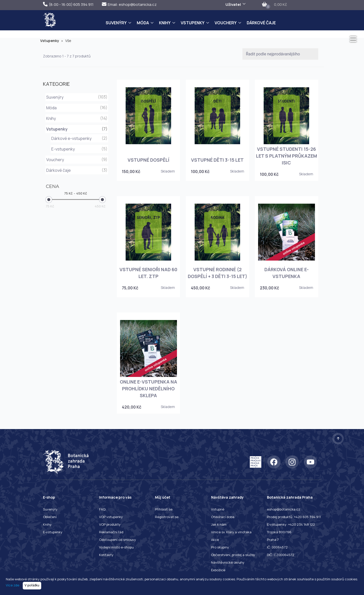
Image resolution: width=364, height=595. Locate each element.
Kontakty (106, 555)
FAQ (102, 509)
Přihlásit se (164, 509)
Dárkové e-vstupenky (71, 138)
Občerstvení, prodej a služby (233, 555)
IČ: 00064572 (277, 547)
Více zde (13, 585)
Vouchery (226, 23)
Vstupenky (193, 23)
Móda (143, 23)
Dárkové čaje (261, 23)
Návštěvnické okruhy (228, 562)
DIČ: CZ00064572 (281, 555)
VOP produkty (110, 524)
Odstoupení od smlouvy (118, 540)
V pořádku (32, 585)
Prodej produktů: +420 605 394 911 (294, 517)
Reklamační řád (111, 532)
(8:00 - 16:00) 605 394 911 (68, 4)
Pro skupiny (220, 547)
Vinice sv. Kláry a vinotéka (231, 532)
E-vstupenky (63, 149)
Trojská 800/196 (279, 532)
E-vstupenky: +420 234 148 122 (291, 524)
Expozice (218, 570)
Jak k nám (219, 524)
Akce (215, 540)
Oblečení (50, 517)
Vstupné (218, 509)
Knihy (165, 23)
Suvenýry (116, 23)
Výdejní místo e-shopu (116, 547)
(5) (104, 149)
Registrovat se (167, 517)
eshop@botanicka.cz (284, 509)
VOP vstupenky (111, 517)
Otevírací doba (223, 517)
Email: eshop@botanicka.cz (129, 4)
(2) (105, 138)
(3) (105, 170)
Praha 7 (273, 540)
